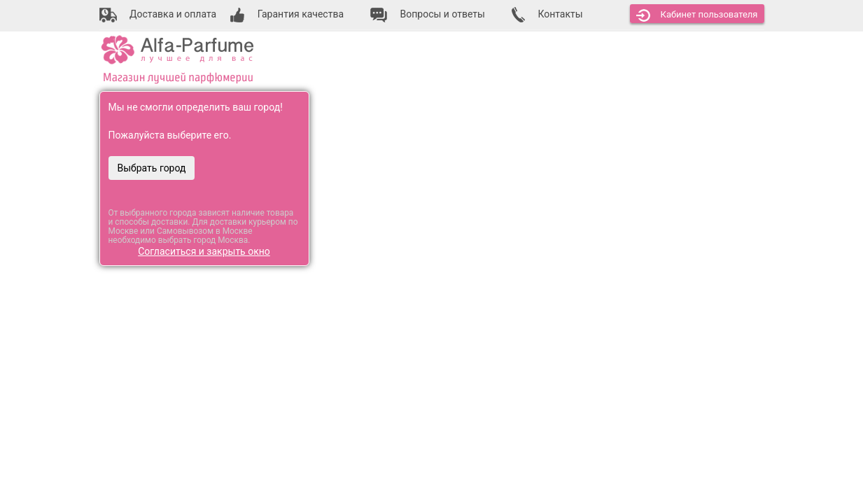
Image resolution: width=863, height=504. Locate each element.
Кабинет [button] (697, 15)
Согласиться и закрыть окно (204, 251)
